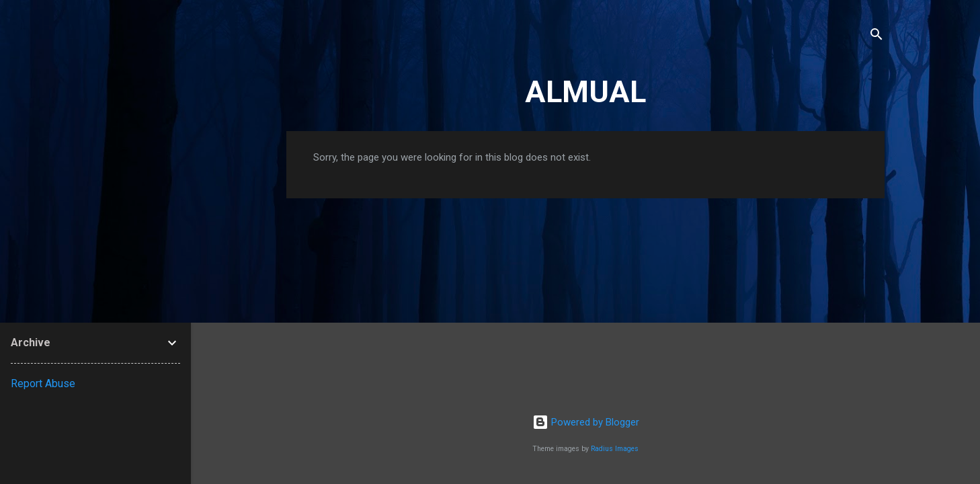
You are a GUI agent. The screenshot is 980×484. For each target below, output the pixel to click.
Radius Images (615, 449)
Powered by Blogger (586, 422)
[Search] (876, 37)
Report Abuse (43, 384)
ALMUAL (585, 92)
